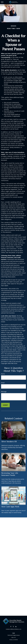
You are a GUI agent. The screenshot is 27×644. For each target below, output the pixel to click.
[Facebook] (11, 626)
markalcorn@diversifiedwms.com (14, 629)
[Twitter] (13, 626)
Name (3, 374)
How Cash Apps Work (10, 507)
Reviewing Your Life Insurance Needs (10, 474)
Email (3, 383)
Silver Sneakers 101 (9, 442)
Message (4, 392)
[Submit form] (5, 405)
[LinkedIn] (16, 626)
